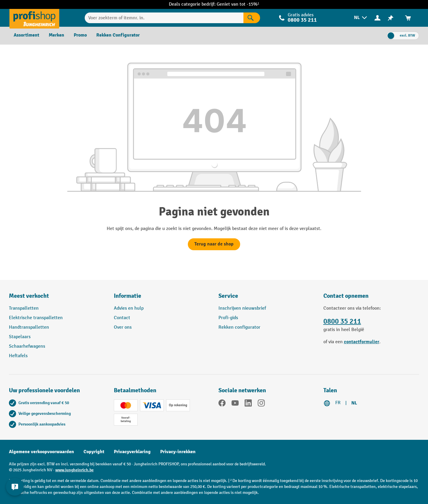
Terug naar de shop (214, 244)
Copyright (94, 452)
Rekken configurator (239, 327)
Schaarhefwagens (27, 346)
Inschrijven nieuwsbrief (242, 308)
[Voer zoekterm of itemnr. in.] (164, 18)
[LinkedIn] (248, 404)
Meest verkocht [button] (29, 296)
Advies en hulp (129, 308)
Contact (122, 318)
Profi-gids (228, 318)
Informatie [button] (128, 296)
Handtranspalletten (29, 327)
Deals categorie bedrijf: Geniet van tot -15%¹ (214, 4)
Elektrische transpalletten (36, 318)
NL (354, 403)
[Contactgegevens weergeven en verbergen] (15, 487)
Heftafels (18, 356)
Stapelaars (20, 337)
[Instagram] (261, 404)
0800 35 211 (302, 20)
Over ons (123, 327)
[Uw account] (377, 18)
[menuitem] (361, 18)
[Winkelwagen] (408, 18)
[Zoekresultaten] (252, 18)
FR (338, 403)
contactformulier (362, 342)
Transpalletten (24, 308)
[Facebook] (222, 404)
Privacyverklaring (132, 452)
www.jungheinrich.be (74, 470)
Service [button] (228, 296)
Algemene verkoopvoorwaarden (41, 452)
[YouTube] (235, 404)
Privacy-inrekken (178, 452)
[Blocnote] (391, 18)
